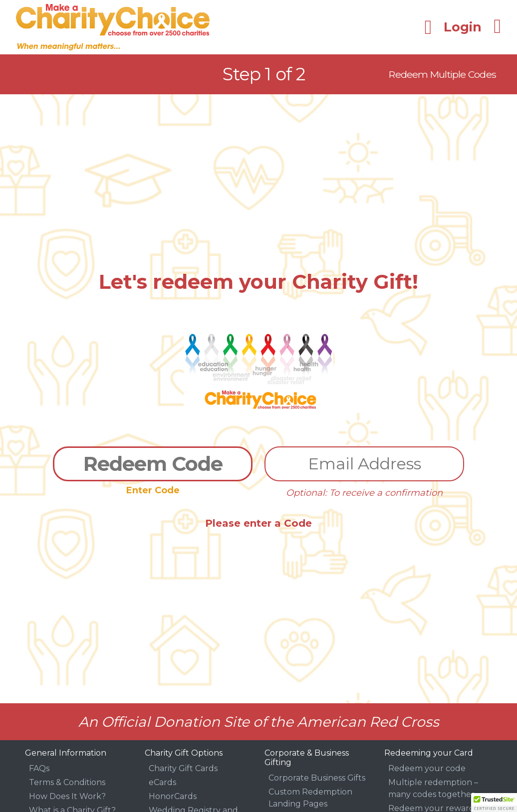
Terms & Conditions (67, 782)
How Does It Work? (67, 796)
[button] (494, 803)
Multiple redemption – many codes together (433, 788)
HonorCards (173, 796)
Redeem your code (427, 768)
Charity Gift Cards (183, 768)
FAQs (39, 768)
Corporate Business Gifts (317, 778)
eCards (162, 782)
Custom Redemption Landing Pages (310, 798)
